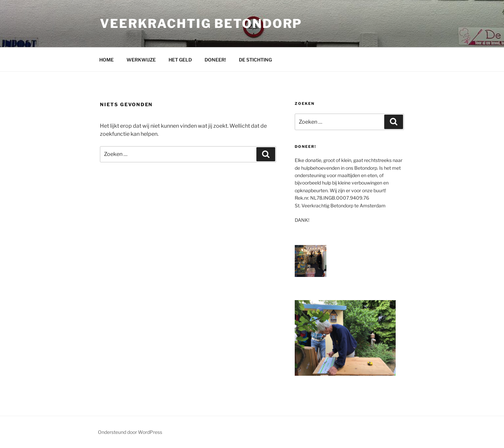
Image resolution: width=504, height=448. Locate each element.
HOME (106, 60)
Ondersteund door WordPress (130, 432)
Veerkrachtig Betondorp (201, 24)
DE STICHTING (255, 60)
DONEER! (215, 60)
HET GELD (180, 60)
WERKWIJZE (141, 60)
